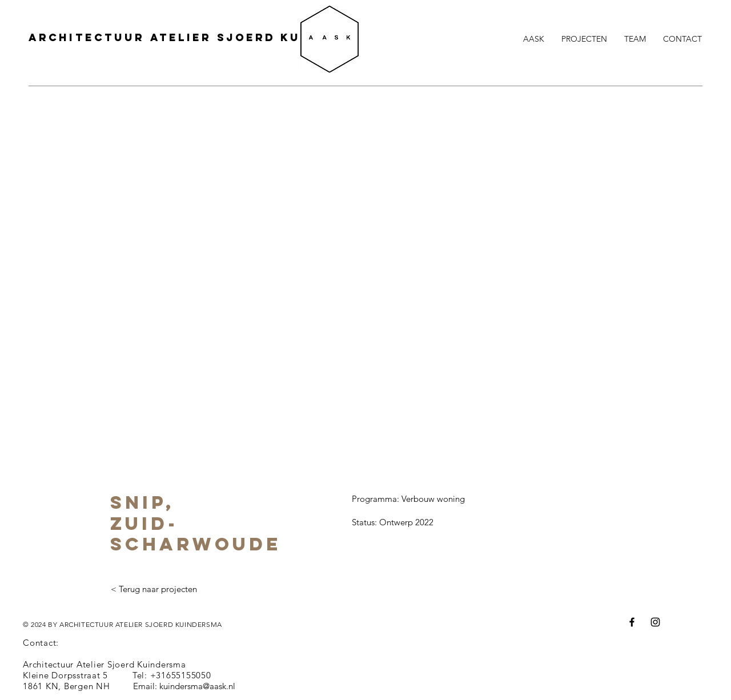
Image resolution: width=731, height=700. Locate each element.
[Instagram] (655, 622)
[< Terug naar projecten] (154, 589)
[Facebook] (632, 622)
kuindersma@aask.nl (197, 686)
